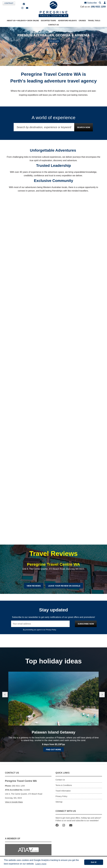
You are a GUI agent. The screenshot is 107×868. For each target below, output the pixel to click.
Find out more (53, 750)
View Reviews (34, 586)
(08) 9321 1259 (98, 7)
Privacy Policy (51, 630)
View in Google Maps (14, 802)
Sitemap (59, 802)
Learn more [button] (41, 864)
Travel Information (63, 791)
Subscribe (91, 3)
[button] (105, 3)
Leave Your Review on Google (64, 586)
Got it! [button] (94, 862)
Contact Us (60, 780)
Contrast (9, 3)
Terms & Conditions (64, 785)
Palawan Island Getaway (53, 732)
